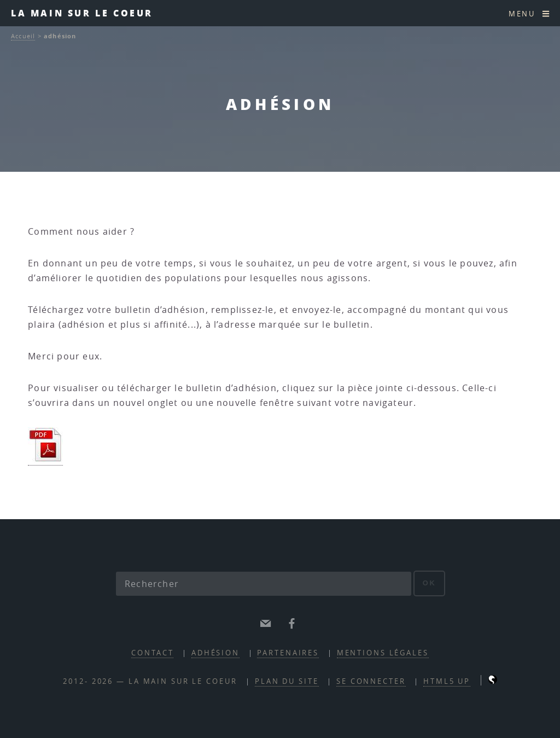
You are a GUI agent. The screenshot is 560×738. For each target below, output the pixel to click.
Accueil (23, 36)
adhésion (215, 653)
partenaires (288, 653)
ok (430, 583)
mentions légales (383, 653)
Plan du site (287, 681)
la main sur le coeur (82, 13)
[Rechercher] (264, 584)
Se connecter (371, 681)
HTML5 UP (447, 681)
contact (152, 653)
